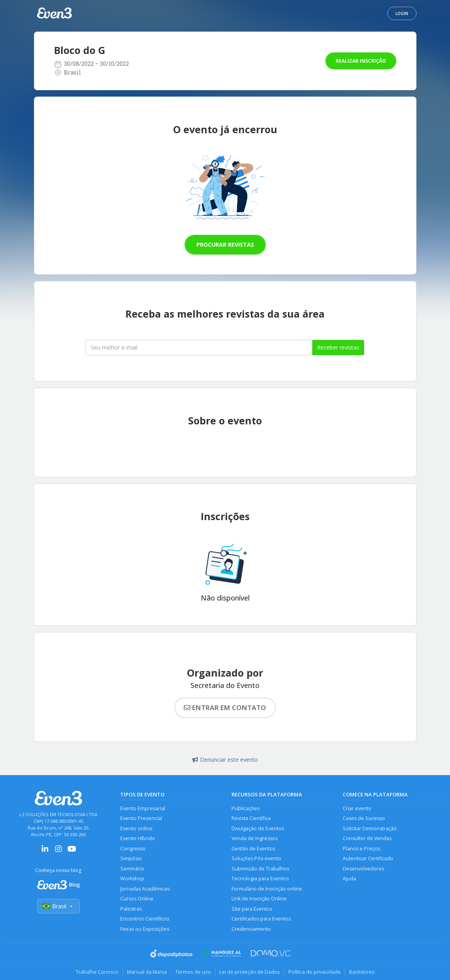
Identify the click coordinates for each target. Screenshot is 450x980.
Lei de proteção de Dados (250, 972)
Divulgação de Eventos (258, 828)
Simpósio (131, 858)
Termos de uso (193, 972)
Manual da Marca (147, 972)
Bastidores (362, 972)
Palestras (131, 909)
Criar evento (357, 808)
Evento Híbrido (138, 838)
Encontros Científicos (145, 919)
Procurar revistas (225, 245)
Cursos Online (137, 899)
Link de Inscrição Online (259, 899)
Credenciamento (251, 929)
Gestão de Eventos (253, 849)
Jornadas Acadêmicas (145, 889)
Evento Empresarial (143, 808)
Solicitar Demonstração (370, 828)
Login (402, 13)
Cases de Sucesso (364, 818)
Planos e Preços (361, 849)
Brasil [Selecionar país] (58, 906)
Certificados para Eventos (261, 919)
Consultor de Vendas (367, 838)
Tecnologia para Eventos (260, 879)
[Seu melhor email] (199, 348)
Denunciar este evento (225, 760)
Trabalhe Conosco (97, 972)
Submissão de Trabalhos (260, 869)
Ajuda (349, 879)
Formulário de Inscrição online (267, 889)
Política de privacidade (315, 972)
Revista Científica (251, 818)
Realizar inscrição (361, 61)
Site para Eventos (252, 909)
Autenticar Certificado (368, 858)
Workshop (132, 879)
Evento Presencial (141, 818)
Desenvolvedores (363, 869)
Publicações (246, 808)
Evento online (136, 828)
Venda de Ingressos (255, 838)
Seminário (132, 869)
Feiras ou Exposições (145, 929)
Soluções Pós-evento (256, 858)
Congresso (133, 849)
